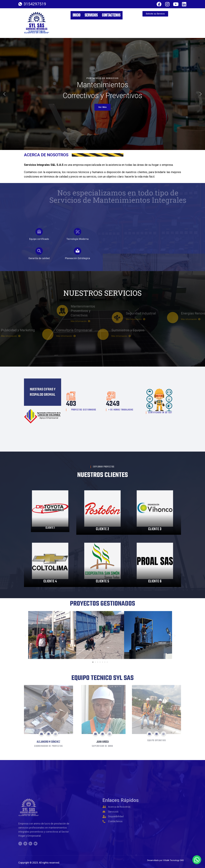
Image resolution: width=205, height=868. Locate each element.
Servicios (91, 15)
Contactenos (111, 15)
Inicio (76, 15)
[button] (4, 94)
